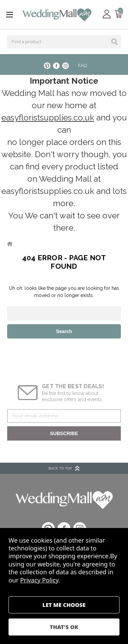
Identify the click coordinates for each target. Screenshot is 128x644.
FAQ (82, 65)
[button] (64, 500)
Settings (64, 605)
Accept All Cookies (64, 627)
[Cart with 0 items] (119, 14)
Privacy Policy (39, 580)
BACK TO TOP (64, 468)
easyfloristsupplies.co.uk (48, 118)
